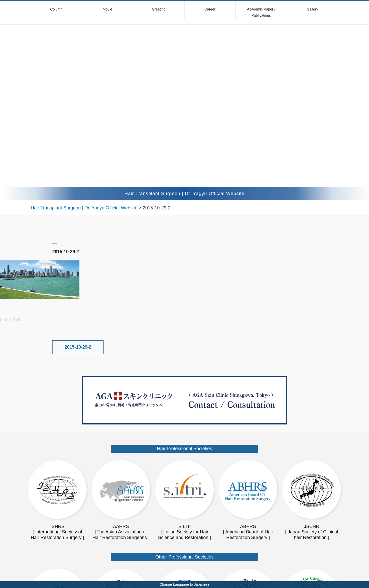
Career (210, 9)
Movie (107, 9)
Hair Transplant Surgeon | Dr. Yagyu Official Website (185, 194)
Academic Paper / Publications (261, 12)
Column (56, 9)
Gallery (312, 9)
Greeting (159, 9)
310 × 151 (10, 320)
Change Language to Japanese (184, 584)
